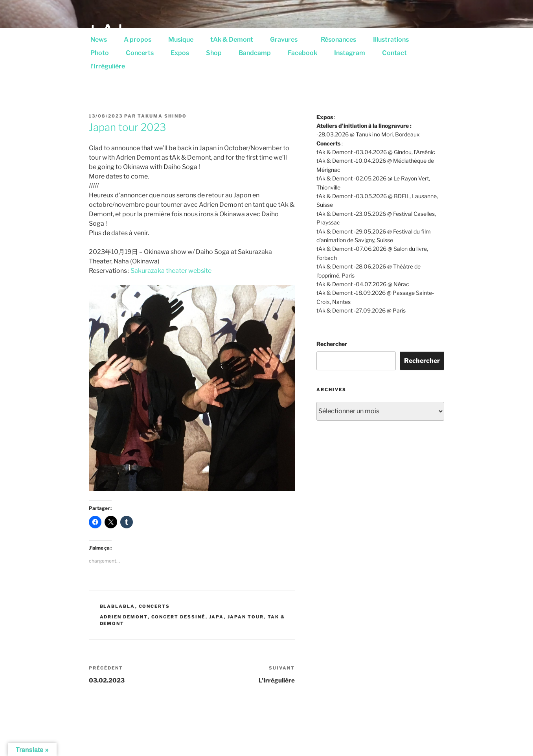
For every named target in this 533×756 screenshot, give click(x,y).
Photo (100, 53)
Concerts (140, 53)
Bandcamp (255, 53)
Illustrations (395, 40)
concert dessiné (178, 617)
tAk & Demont (232, 40)
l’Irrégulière (108, 66)
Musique (181, 40)
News (99, 40)
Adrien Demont (124, 617)
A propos (138, 40)
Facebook (302, 53)
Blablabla (118, 606)
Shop (214, 53)
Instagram (350, 53)
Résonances (338, 40)
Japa (217, 617)
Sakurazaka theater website (171, 271)
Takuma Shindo (162, 116)
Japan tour (246, 617)
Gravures (288, 40)
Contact (394, 53)
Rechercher (332, 344)
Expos (180, 53)
